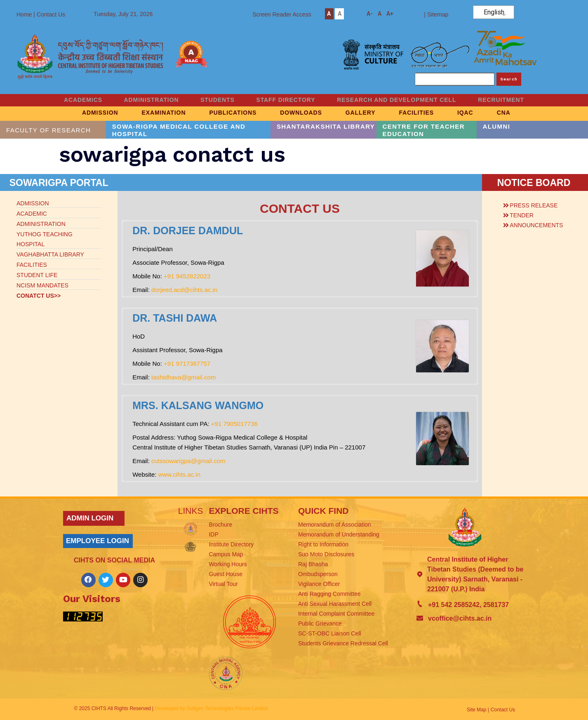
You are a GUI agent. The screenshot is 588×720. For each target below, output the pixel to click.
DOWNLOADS (299, 113)
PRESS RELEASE (534, 205)
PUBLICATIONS (225, 113)
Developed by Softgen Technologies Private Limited (212, 708)
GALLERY (365, 113)
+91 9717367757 (187, 364)
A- (370, 14)
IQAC (483, 113)
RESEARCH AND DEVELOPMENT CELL (405, 100)
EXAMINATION (149, 113)
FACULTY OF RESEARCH (48, 130)
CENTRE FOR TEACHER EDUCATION (424, 130)
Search (509, 79)
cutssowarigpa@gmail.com (188, 461)
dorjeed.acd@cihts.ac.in (184, 290)
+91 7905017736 (234, 424)
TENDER (522, 215)
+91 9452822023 (187, 276)
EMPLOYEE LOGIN (98, 541)
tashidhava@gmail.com (183, 377)
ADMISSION (78, 113)
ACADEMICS (69, 100)
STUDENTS (215, 100)
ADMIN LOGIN (90, 518)
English (494, 12)
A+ (390, 14)
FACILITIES (428, 113)
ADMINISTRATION (143, 100)
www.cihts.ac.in (179, 474)
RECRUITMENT (515, 100)
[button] (536, 204)
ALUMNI (497, 126)
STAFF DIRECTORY (288, 100)
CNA (528, 113)
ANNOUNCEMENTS (536, 225)
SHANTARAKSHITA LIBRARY (326, 126)
